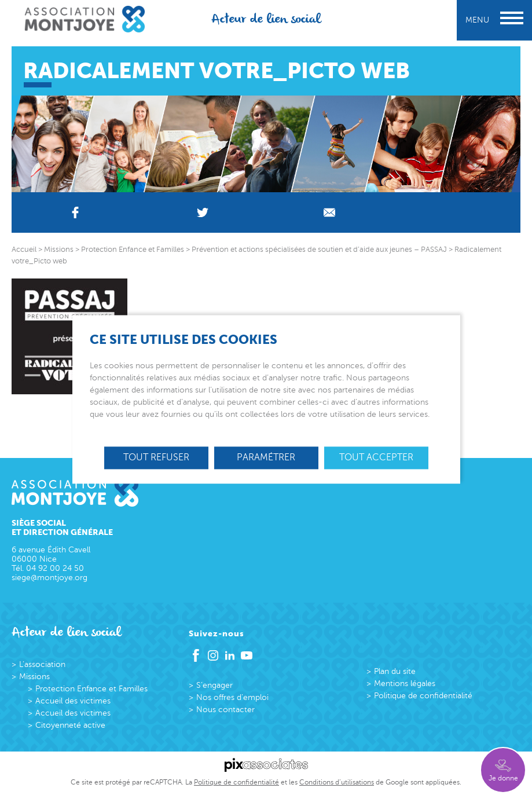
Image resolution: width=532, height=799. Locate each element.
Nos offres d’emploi (232, 697)
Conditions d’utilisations (337, 782)
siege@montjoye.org (49, 578)
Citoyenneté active (70, 725)
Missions (34, 677)
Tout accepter (376, 457)
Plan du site (395, 671)
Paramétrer (266, 457)
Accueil (24, 250)
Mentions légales (405, 683)
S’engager (214, 685)
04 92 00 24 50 (55, 568)
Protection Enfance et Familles (91, 689)
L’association (42, 664)
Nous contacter (225, 710)
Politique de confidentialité (423, 696)
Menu (494, 20)
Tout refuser (156, 457)
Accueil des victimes (73, 701)
